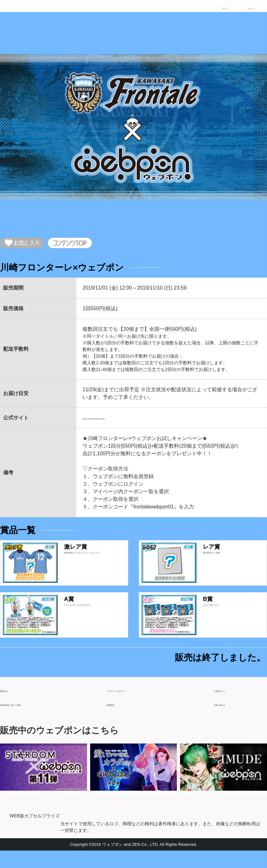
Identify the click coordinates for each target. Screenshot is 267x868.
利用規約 (117, 719)
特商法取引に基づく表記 (28, 719)
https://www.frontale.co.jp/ (111, 422)
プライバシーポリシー (132, 705)
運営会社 (10, 705)
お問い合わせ (229, 719)
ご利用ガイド (229, 705)
